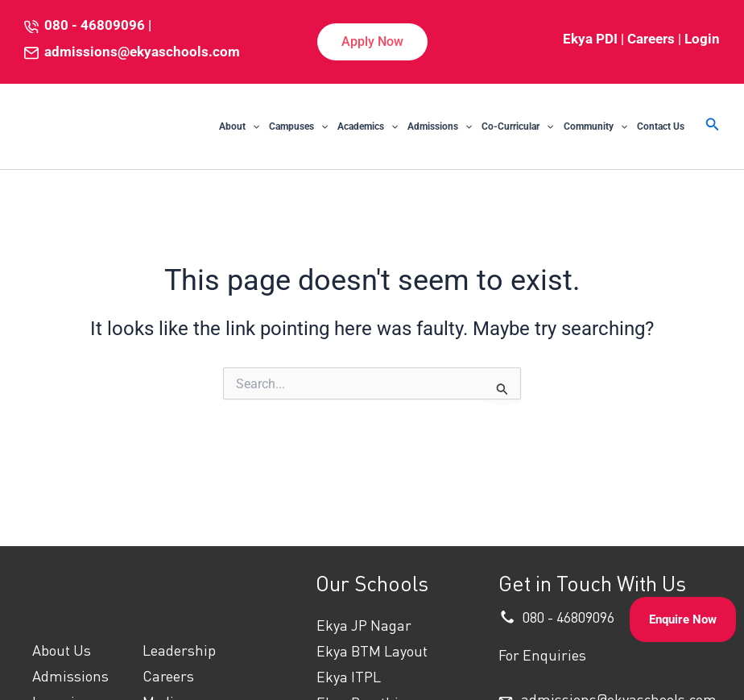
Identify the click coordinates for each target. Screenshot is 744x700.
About (239, 126)
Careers (651, 39)
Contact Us (661, 126)
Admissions (440, 126)
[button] (372, 42)
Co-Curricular (517, 126)
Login (702, 39)
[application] (252, 126)
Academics (368, 126)
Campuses (298, 126)
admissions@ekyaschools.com (142, 52)
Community (595, 126)
